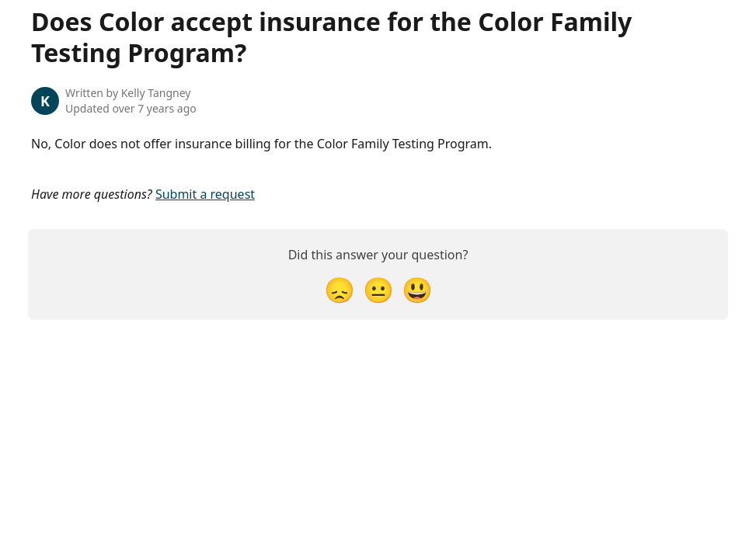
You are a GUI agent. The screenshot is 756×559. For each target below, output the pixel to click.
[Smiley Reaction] (417, 289)
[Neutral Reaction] (378, 289)
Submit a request (205, 194)
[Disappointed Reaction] (340, 289)
